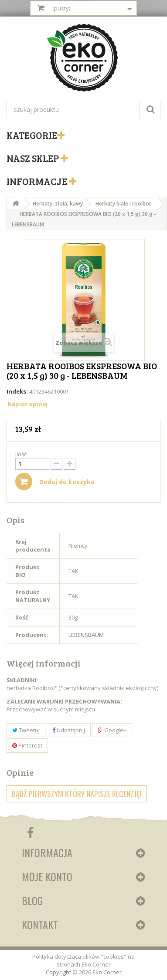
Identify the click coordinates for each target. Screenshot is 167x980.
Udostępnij (69, 730)
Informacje (38, 181)
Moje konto (47, 876)
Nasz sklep (34, 158)
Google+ (112, 730)
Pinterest (27, 745)
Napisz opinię (27, 404)
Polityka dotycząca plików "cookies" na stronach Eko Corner (83, 960)
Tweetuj (26, 730)
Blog (32, 900)
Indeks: (17, 391)
